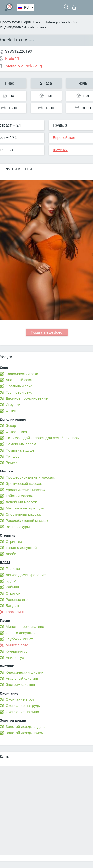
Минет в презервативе (25, 627)
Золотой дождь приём (25, 733)
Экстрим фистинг (21, 685)
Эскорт (12, 426)
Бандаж (12, 606)
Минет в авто (17, 645)
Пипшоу (13, 456)
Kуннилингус (16, 651)
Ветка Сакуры (18, 527)
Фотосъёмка (16, 432)
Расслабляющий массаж (27, 521)
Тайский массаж (20, 496)
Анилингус (15, 658)
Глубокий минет (19, 639)
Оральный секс (19, 386)
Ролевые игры (18, 600)
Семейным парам (21, 444)
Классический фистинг (25, 672)
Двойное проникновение (27, 398)
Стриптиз (14, 542)
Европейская (64, 138)
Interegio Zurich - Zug (62, 22)
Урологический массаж (25, 490)
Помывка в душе (20, 450)
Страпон (13, 593)
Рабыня (12, 587)
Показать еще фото (47, 332)
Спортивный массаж (23, 514)
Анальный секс (19, 380)
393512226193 (19, 51)
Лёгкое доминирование (26, 575)
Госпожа (13, 569)
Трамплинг (15, 612)
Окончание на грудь (23, 706)
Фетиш (12, 411)
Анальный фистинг (22, 679)
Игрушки (13, 405)
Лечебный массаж (21, 502)
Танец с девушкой (21, 548)
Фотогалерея (19, 169)
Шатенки (60, 150)
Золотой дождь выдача (26, 727)
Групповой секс (19, 392)
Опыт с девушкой (21, 633)
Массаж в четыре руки (25, 508)
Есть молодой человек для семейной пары (43, 438)
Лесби (11, 554)
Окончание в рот (20, 699)
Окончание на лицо (22, 712)
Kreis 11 (39, 22)
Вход (74, 7)
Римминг (13, 463)
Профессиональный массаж (30, 477)
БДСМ (11, 581)
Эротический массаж (24, 484)
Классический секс (22, 374)
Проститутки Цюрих (16, 22)
